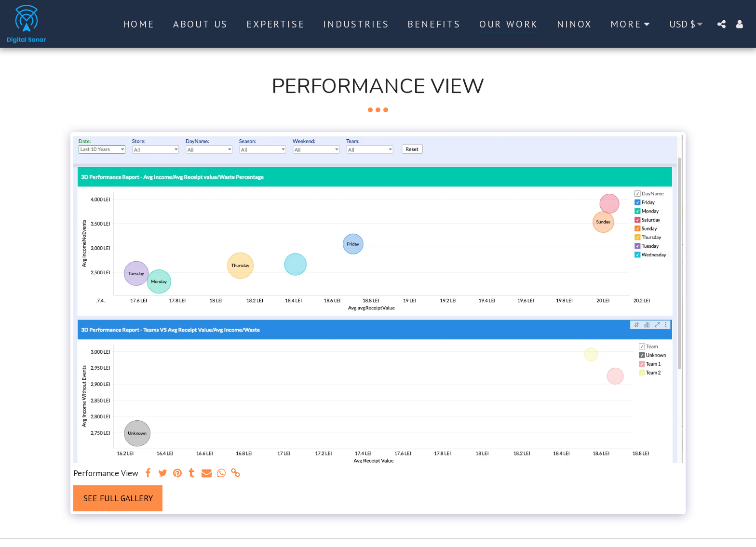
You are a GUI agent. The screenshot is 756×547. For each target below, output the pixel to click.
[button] (721, 24)
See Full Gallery (118, 498)
